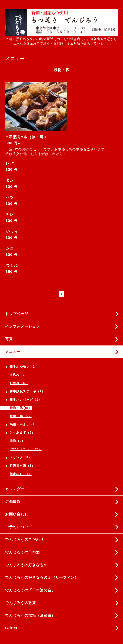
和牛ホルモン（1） (24, 367)
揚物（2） (17, 441)
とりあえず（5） (22, 433)
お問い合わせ (17, 514)
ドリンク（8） (21, 457)
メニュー (13, 352)
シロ (10, 248)
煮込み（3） (19, 375)
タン (10, 180)
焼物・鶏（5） (21, 416)
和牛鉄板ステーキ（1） (27, 391)
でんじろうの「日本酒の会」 (30, 590)
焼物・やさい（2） (24, 424)
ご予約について (19, 527)
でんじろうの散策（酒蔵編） (30, 615)
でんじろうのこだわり (24, 540)
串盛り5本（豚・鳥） (28, 137)
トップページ (17, 314)
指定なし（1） (21, 474)
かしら (12, 231)
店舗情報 (13, 502)
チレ (10, 214)
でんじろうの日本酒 (23, 552)
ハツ (10, 197)
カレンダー (15, 489)
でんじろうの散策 (21, 603)
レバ (10, 163)
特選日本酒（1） (22, 466)
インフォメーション (23, 326)
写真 (9, 339)
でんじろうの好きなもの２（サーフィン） (42, 577)
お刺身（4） (19, 383)
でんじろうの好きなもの (26, 565)
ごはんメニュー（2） (26, 449)
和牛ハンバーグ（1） (26, 400)
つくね (12, 265)
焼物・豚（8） (21, 408)
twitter (11, 628)
